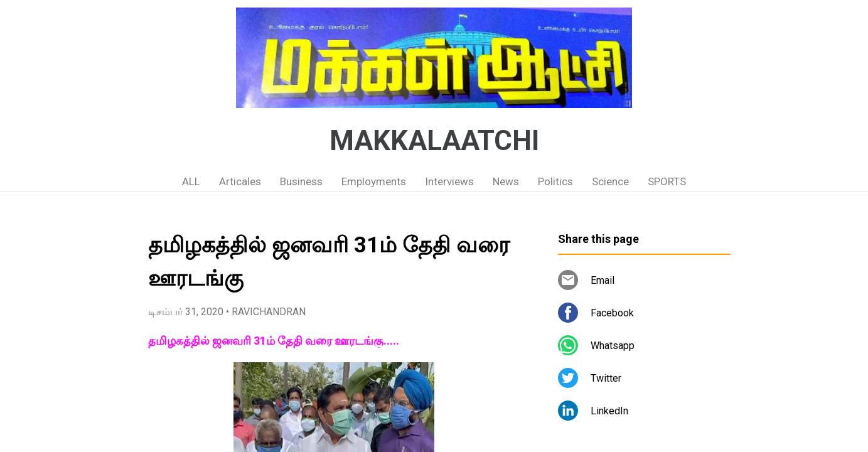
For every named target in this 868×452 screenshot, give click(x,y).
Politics (555, 181)
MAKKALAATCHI (434, 141)
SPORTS (667, 181)
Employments (374, 181)
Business (301, 181)
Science (610, 181)
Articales (240, 181)
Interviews (449, 181)
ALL (191, 181)
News (506, 181)
